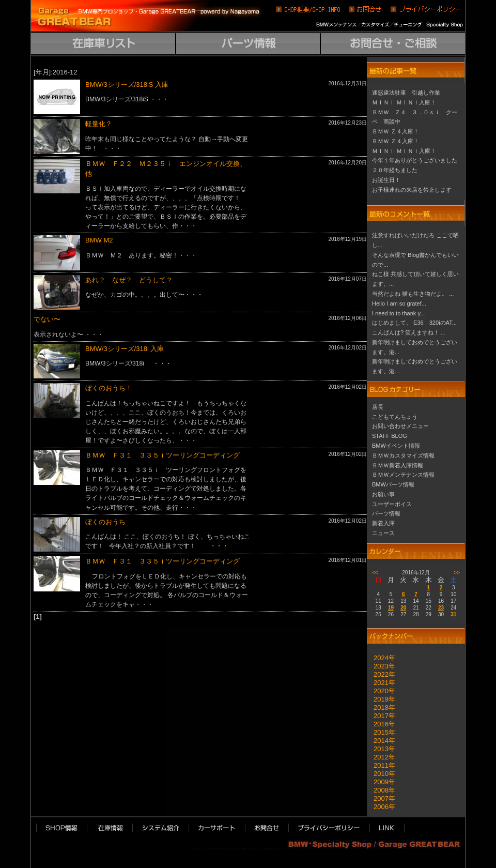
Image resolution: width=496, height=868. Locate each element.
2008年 (381, 790)
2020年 (381, 691)
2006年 (381, 807)
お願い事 (383, 494)
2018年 (381, 707)
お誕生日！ (386, 180)
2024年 (381, 658)
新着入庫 (383, 523)
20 (403, 608)
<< (375, 573)
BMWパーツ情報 (393, 484)
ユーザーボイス (392, 504)
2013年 (381, 749)
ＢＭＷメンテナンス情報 (403, 475)
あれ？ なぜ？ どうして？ (129, 280)
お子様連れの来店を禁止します (412, 190)
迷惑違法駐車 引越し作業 (406, 93)
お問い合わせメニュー (400, 426)
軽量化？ (99, 124)
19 (391, 608)
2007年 (381, 798)
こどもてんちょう (395, 417)
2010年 (381, 774)
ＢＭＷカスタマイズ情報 (403, 455)
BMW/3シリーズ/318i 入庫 (125, 349)
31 (453, 614)
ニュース (383, 533)
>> (457, 573)
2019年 (381, 699)
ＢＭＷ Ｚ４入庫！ (396, 131)
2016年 (381, 724)
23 (441, 608)
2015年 (381, 732)
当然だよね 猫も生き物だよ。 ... (413, 294)
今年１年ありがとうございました (415, 160)
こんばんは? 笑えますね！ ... (409, 332)
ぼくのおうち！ (109, 388)
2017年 (381, 716)
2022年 (381, 674)
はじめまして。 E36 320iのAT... (414, 323)
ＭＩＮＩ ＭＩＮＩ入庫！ (404, 102)
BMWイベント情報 (396, 446)
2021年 (381, 683)
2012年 (381, 757)
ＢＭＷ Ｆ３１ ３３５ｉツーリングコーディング (162, 455)
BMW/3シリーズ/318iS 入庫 (127, 85)
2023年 (381, 666)
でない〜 (47, 319)
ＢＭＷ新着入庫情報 (398, 465)
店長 (378, 407)
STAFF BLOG (390, 436)
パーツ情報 (386, 513)
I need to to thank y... (398, 313)
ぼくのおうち (105, 522)
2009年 (381, 782)
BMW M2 (99, 240)
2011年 (381, 765)
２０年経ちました (395, 170)
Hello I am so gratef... (399, 303)
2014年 (381, 741)
